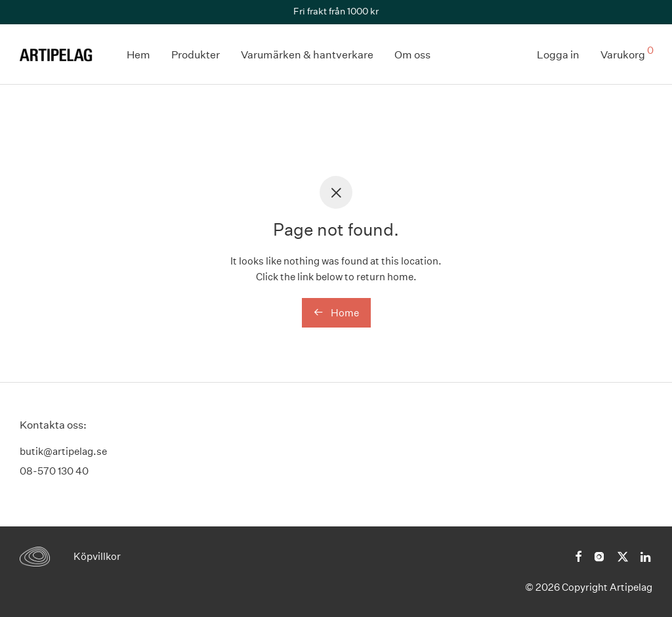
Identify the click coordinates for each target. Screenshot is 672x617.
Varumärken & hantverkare (307, 55)
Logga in (558, 55)
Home (336, 313)
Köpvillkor (97, 556)
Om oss (412, 55)
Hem (138, 55)
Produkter (196, 55)
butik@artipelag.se (63, 451)
